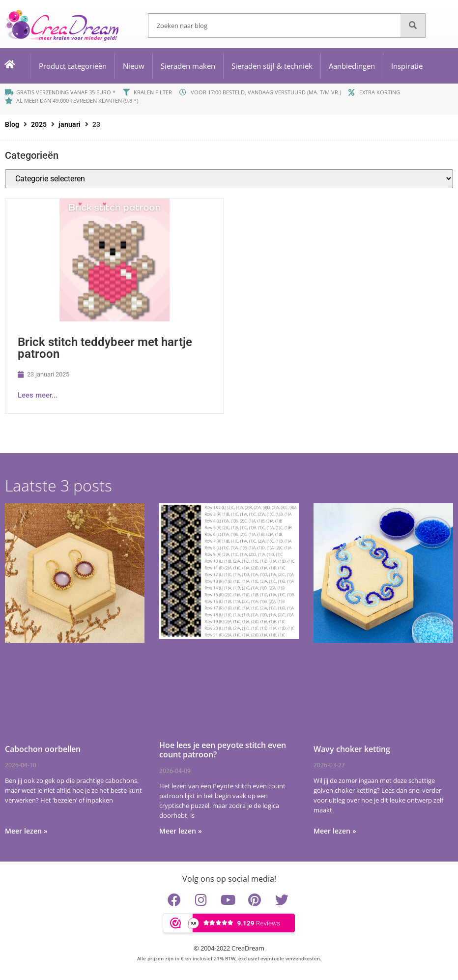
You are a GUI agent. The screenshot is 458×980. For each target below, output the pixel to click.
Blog (12, 124)
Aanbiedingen (352, 66)
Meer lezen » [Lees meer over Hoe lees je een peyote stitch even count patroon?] (181, 831)
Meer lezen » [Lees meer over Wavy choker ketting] (335, 831)
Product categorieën (73, 66)
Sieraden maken (188, 66)
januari (70, 124)
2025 (39, 124)
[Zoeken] (413, 26)
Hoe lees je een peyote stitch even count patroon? (223, 750)
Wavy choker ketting (352, 749)
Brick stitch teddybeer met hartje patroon (105, 348)
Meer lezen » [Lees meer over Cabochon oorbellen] (26, 831)
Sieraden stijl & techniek (272, 66)
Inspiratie (407, 66)
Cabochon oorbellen (43, 749)
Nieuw (134, 66)
